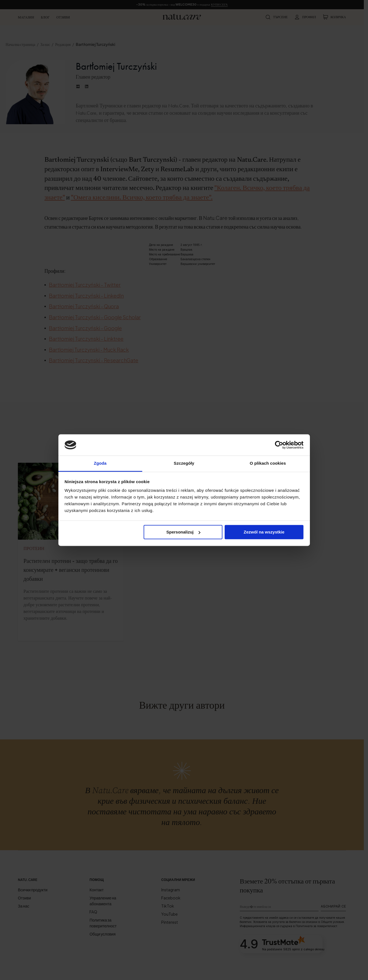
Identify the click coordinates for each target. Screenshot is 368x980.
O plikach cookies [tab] (268, 463)
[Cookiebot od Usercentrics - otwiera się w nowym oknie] (279, 445)
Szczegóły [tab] (184, 463)
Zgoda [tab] (100, 463)
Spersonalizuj (183, 532)
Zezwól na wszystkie (264, 532)
